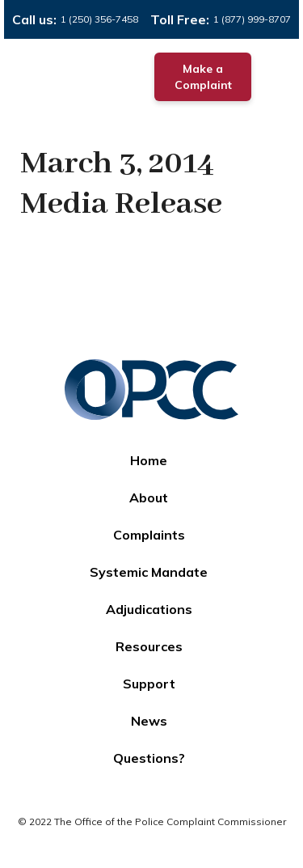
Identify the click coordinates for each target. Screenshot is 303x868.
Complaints (149, 535)
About (149, 498)
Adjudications (149, 609)
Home (149, 460)
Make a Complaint (203, 77)
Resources (149, 646)
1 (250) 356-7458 (99, 19)
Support (149, 684)
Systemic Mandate (149, 572)
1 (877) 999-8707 (252, 19)
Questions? (149, 758)
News (149, 721)
